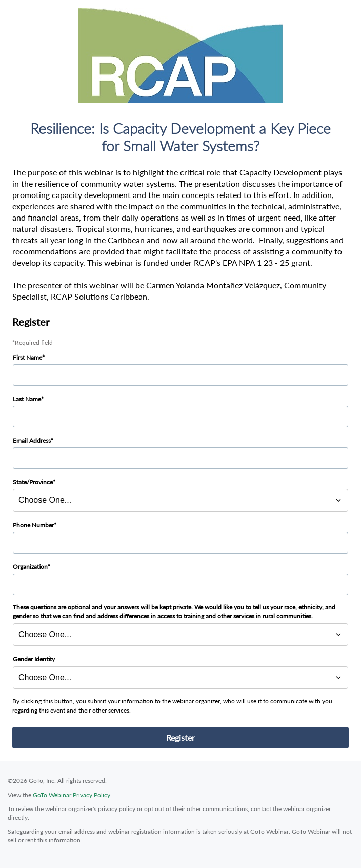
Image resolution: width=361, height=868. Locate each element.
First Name (27, 357)
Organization (30, 567)
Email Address (32, 440)
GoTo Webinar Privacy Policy (72, 795)
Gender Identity (34, 659)
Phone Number (33, 525)
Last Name (27, 399)
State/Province (33, 482)
